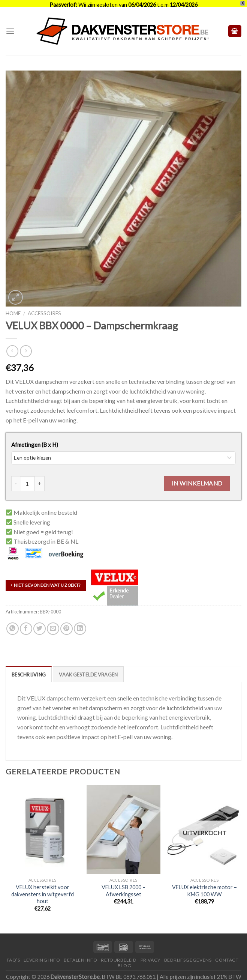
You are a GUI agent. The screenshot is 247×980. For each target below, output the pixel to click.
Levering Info (42, 954)
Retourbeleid (119, 954)
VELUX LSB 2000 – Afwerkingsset (123, 884)
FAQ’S (13, 954)
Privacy (150, 954)
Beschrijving (29, 668)
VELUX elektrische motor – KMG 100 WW (204, 884)
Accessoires (44, 307)
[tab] (29, 668)
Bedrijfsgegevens (188, 954)
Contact (227, 954)
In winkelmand (197, 477)
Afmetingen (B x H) (35, 438)
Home (13, 307)
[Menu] (10, 25)
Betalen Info (80, 954)
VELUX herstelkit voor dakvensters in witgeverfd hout (43, 888)
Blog (124, 959)
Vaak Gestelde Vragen (88, 668)
